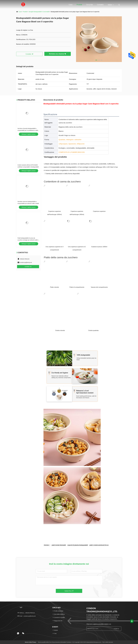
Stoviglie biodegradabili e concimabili (39, 12)
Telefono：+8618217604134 (26, 613)
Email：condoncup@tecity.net (27, 616)
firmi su (116, 629)
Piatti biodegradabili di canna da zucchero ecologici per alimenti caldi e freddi (28, 240)
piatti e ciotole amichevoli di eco (99, 545)
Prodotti (79, 5)
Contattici (100, 5)
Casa (70, 5)
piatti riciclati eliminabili (59, 545)
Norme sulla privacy (30, 642)
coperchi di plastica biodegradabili (78, 545)
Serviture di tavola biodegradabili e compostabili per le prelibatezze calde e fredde (28, 130)
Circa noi (90, 5)
